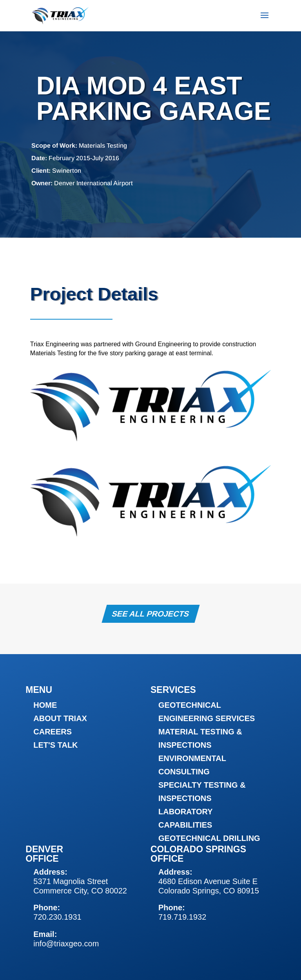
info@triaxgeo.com (66, 944)
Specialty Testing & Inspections (202, 792)
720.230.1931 (57, 917)
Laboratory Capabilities (185, 818)
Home (45, 705)
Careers (53, 732)
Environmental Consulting (192, 765)
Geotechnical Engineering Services (207, 712)
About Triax (60, 718)
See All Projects (150, 614)
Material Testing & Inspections (200, 738)
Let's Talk (55, 745)
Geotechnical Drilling (209, 838)
